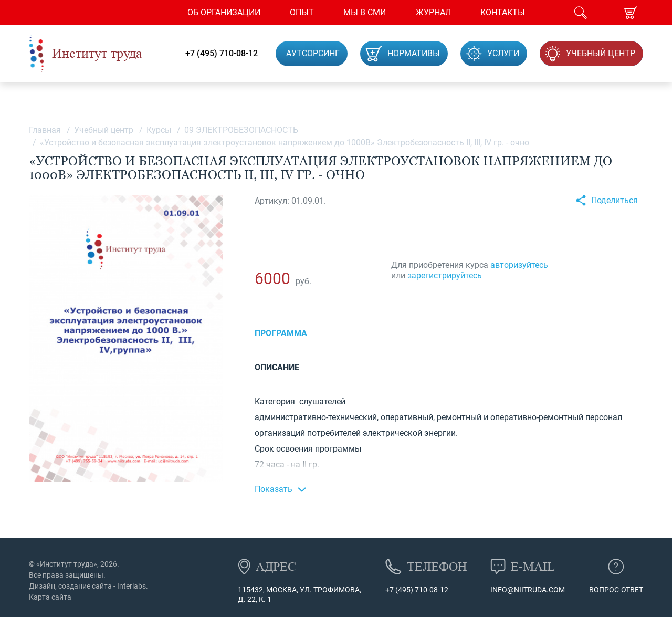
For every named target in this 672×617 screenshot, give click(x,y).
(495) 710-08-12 (421, 590)
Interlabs (132, 586)
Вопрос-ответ (616, 590)
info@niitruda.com (528, 590)
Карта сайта (50, 597)
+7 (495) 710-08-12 (222, 54)
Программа (281, 333)
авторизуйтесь (519, 265)
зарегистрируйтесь (445, 275)
